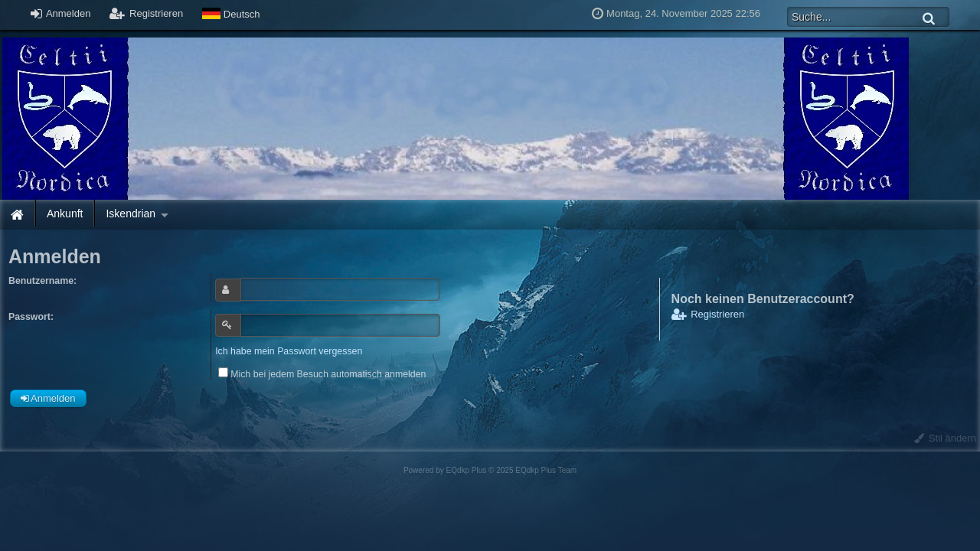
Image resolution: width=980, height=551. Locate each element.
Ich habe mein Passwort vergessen (289, 351)
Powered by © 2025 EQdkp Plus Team (490, 470)
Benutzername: (42, 281)
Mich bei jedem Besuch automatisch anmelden (322, 374)
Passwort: (31, 317)
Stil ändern (945, 438)
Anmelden (60, 13)
